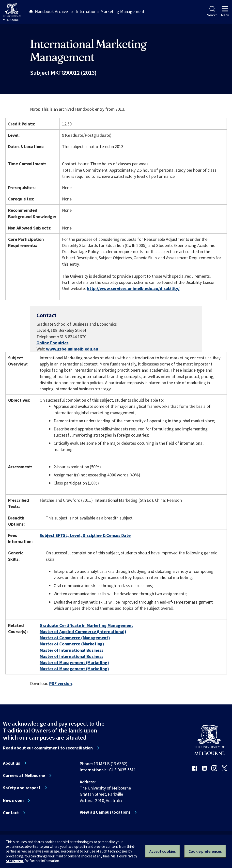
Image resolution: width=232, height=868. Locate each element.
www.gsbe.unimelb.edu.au (72, 349)
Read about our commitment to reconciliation (48, 748)
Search (212, 12)
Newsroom (13, 800)
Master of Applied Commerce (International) (83, 632)
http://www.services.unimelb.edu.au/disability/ (133, 288)
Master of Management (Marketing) (74, 662)
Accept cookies (162, 851)
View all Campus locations (105, 812)
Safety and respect (22, 788)
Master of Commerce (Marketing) (72, 644)
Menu (225, 12)
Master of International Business (71, 650)
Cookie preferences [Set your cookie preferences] (205, 851)
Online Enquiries (53, 343)
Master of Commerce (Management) (75, 638)
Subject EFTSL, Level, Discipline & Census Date (85, 535)
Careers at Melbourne (24, 776)
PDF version (61, 683)
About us (11, 763)
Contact (11, 813)
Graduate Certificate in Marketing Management (86, 625)
